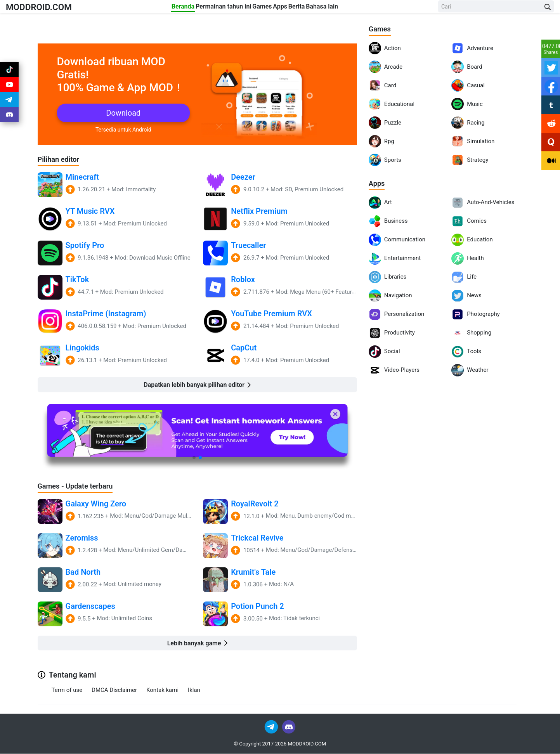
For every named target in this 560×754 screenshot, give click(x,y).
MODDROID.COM (47, 8)
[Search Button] (548, 9)
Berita (327, 8)
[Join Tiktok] (9, 71)
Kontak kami (162, 690)
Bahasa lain (366, 8)
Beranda (155, 8)
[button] (194, 458)
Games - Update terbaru (79, 486)
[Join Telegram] (272, 727)
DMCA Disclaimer (114, 690)
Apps (296, 8)
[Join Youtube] (9, 90)
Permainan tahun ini (210, 8)
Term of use (67, 690)
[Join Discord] (289, 727)
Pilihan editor (61, 159)
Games (263, 8)
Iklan (194, 690)
